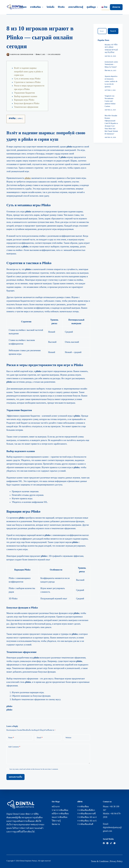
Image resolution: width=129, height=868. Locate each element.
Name (11, 738)
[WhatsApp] (115, 843)
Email (40, 738)
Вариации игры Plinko (24, 100)
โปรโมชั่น (51, 7)
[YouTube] (107, 843)
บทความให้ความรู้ (76, 7)
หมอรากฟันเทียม (60, 817)
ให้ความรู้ (56, 821)
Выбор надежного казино (26, 96)
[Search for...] (102, 31)
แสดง (20, 118)
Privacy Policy (116, 861)
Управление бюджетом (24, 93)
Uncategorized (54, 54)
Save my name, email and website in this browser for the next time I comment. (34, 769)
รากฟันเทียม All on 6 (87, 821)
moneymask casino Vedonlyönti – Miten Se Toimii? (111, 64)
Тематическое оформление (26, 107)
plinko (28, 178)
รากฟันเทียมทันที (85, 824)
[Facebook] (104, 843)
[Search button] (113, 31)
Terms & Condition (99, 861)
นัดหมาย (116, 7)
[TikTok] (111, 843)
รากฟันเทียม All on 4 (87, 817)
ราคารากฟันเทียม (60, 810)
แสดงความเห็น (15, 777)
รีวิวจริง (61, 7)
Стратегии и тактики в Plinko (27, 82)
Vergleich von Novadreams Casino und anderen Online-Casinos (110, 101)
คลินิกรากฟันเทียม (60, 814)
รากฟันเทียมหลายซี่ (86, 814)
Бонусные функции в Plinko (27, 103)
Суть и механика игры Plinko (27, 79)
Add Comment (14, 747)
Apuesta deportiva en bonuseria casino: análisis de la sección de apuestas (111, 81)
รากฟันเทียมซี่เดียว (86, 810)
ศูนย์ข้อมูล (93, 7)
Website (68, 738)
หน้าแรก (23, 7)
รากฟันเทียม (37, 7)
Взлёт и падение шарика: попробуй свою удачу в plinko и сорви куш (28, 72)
